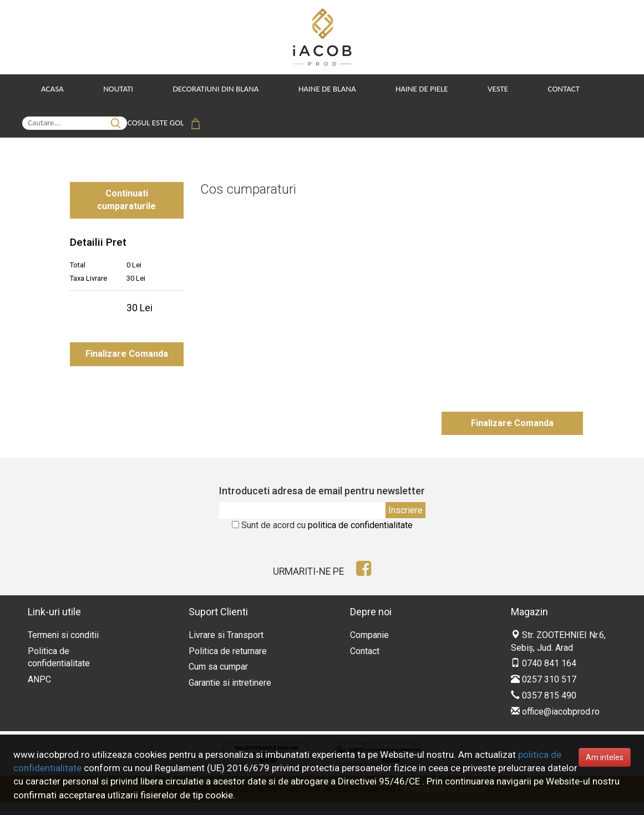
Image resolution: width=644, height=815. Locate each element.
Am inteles (605, 757)
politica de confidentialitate (360, 537)
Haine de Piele (414, 89)
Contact (552, 89)
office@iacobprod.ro (555, 724)
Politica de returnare (228, 663)
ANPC (39, 692)
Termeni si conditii (63, 647)
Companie (369, 647)
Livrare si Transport (226, 647)
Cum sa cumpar (218, 679)
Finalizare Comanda (127, 354)
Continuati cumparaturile (126, 196)
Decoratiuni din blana (212, 89)
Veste (488, 89)
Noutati (116, 89)
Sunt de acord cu (327, 537)
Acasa (52, 89)
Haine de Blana (322, 89)
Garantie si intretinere (230, 695)
